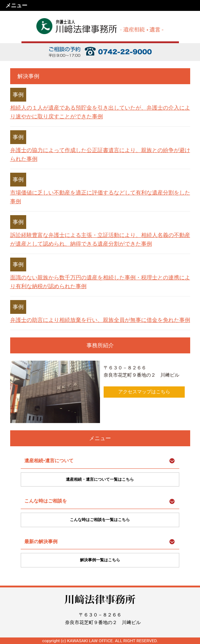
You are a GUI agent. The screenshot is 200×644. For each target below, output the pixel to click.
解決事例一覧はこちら (100, 560)
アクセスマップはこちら (144, 392)
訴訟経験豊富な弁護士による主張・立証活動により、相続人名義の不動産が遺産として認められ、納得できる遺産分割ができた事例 (100, 239)
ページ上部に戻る (192, 585)
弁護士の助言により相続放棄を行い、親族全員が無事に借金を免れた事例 (100, 320)
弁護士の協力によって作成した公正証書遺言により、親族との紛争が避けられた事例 (100, 155)
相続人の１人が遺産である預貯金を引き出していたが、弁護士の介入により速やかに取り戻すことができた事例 (100, 112)
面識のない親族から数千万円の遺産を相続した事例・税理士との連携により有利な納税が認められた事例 (100, 282)
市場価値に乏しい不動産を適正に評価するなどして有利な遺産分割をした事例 (100, 197)
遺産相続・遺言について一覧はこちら (100, 479)
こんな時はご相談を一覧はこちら (100, 520)
